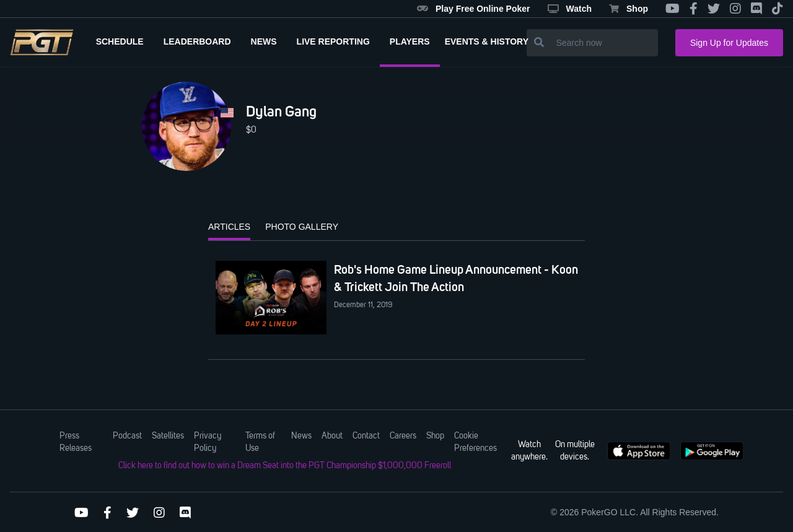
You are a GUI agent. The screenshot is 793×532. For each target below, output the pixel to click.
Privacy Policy (208, 442)
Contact (366, 436)
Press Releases (76, 442)
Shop (629, 9)
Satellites (168, 436)
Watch (570, 9)
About (332, 436)
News (301, 436)
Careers (403, 436)
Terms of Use (260, 442)
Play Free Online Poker (474, 9)
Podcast (127, 436)
